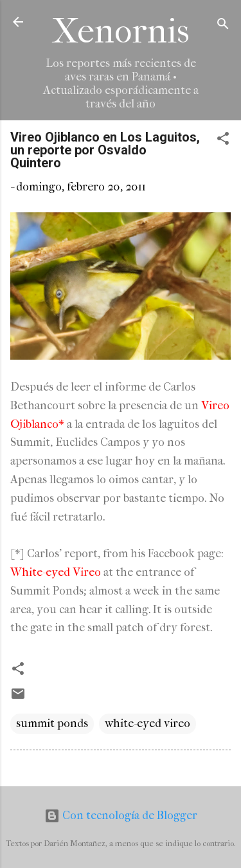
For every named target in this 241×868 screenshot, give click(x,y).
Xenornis (121, 31)
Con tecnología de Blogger (121, 816)
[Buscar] (223, 26)
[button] (223, 141)
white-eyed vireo (147, 724)
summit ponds (52, 724)
